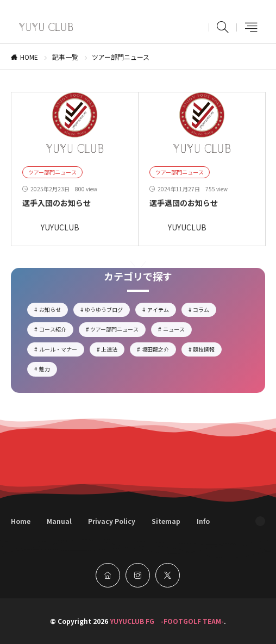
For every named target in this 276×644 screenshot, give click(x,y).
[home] (108, 575)
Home (21, 521)
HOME (29, 57)
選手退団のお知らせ (184, 203)
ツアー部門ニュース (52, 172)
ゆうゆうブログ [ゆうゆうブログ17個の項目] (107, 311)
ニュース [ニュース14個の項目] (177, 330)
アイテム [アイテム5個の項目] (162, 311)
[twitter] (168, 575)
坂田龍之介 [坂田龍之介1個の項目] (159, 351)
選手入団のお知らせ (57, 203)
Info (203, 521)
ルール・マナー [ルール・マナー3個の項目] (62, 351)
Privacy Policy (112, 521)
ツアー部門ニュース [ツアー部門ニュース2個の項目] (118, 330)
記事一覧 (65, 57)
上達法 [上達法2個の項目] (113, 351)
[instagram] (138, 575)
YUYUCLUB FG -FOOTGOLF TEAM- (167, 621)
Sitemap (166, 521)
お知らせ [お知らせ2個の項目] (54, 311)
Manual (59, 521)
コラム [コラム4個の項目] (205, 311)
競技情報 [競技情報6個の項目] (207, 351)
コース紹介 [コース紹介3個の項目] (56, 330)
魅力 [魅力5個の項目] (48, 370)
